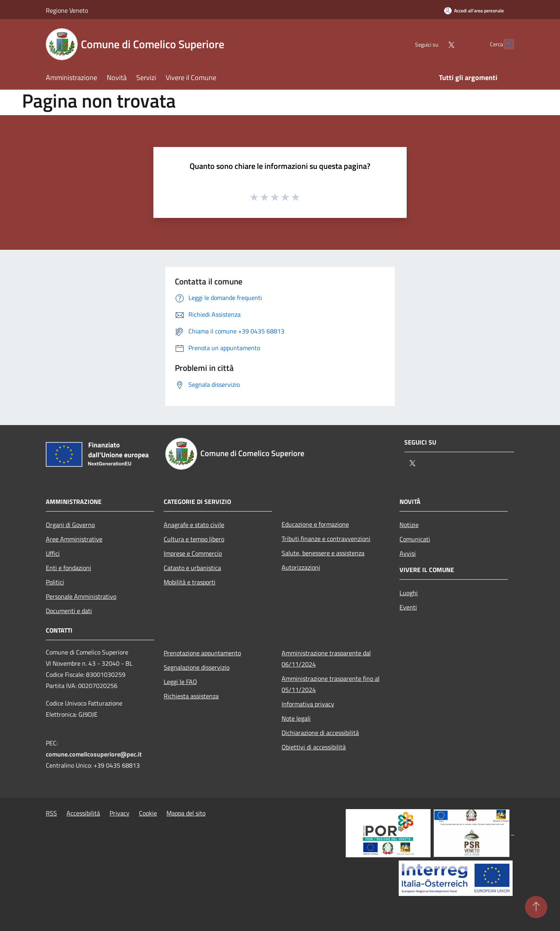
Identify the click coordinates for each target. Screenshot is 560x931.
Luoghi (409, 593)
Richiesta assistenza (191, 696)
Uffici (53, 553)
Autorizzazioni (301, 567)
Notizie (409, 525)
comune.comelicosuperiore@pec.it (94, 754)
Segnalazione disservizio (197, 667)
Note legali (296, 718)
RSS (51, 813)
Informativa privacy (308, 704)
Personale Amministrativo (81, 596)
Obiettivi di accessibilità (314, 747)
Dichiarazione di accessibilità (320, 733)
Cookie (148, 813)
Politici (55, 582)
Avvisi (408, 553)
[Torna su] (536, 907)
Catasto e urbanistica (192, 568)
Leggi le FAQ (180, 682)
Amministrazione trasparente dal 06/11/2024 (326, 659)
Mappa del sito (186, 813)
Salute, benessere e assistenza (323, 553)
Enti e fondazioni (69, 568)
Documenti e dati (69, 611)
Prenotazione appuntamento (202, 653)
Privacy (119, 813)
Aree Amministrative (74, 539)
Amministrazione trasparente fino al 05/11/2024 (331, 684)
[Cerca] (505, 44)
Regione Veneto (67, 10)
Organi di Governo (70, 525)
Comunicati (415, 539)
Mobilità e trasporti (190, 582)
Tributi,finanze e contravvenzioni (326, 539)
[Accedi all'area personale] (474, 11)
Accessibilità (83, 813)
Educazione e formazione (315, 524)
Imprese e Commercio (193, 553)
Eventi (408, 607)
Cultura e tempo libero (194, 539)
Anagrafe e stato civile (194, 525)
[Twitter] (434, 44)
